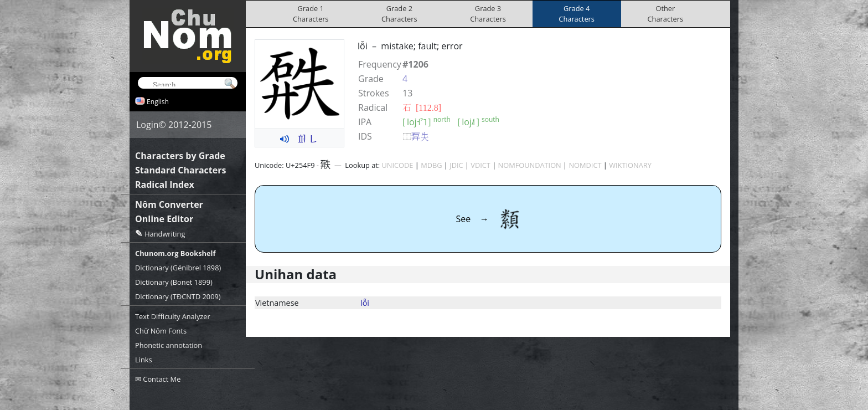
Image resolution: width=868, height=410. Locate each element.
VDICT (480, 165)
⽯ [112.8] (422, 107)
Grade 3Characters (488, 14)
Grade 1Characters (311, 14)
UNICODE (398, 165)
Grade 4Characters (577, 14)
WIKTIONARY (630, 165)
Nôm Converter (169, 204)
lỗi (365, 303)
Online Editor (164, 219)
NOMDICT (585, 165)
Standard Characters (180, 170)
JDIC (456, 165)
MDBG (431, 165)
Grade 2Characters (399, 14)
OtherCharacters (666, 14)
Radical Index (165, 184)
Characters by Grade (180, 156)
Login (148, 125)
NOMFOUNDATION (530, 165)
